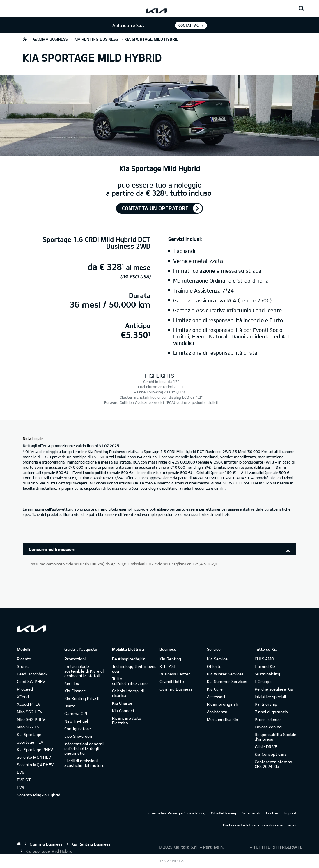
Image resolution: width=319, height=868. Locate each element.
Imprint (290, 813)
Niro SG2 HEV (30, 712)
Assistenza (217, 712)
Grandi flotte (172, 681)
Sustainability (267, 674)
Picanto (24, 659)
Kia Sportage (29, 734)
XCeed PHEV (29, 704)
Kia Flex (72, 683)
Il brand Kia (265, 666)
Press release (268, 719)
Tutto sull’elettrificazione (130, 681)
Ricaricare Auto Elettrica (127, 720)
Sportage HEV (30, 742)
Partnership (266, 704)
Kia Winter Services (225, 674)
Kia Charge (122, 703)
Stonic (23, 666)
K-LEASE (168, 666)
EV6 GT (24, 780)
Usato (70, 706)
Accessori (216, 697)
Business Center (175, 674)
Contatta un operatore (155, 208)
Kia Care (215, 689)
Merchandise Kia (223, 719)
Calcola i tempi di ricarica (128, 693)
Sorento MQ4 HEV (34, 757)
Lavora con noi (269, 727)
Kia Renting (170, 659)
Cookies (272, 813)
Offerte (214, 666)
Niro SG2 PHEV (31, 719)
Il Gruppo (263, 681)
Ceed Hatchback (32, 674)
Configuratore (78, 729)
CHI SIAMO (264, 659)
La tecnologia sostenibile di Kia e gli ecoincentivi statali (84, 671)
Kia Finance (75, 691)
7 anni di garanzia (271, 712)
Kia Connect (123, 711)
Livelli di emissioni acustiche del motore (84, 763)
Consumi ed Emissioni (52, 549)
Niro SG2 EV (28, 727)
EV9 (21, 787)
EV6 (21, 772)
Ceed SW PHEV (31, 681)
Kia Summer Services (227, 681)
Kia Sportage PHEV (35, 750)
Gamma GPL (76, 713)
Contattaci (189, 25)
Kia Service (217, 659)
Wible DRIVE (266, 747)
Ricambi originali (222, 704)
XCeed (23, 697)
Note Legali (251, 813)
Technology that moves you (134, 669)
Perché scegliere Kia (274, 689)
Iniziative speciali (270, 697)
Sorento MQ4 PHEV (35, 765)
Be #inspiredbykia (129, 659)
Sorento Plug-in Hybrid (39, 795)
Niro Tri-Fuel (76, 721)
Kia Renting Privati (82, 698)
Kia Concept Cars (271, 754)
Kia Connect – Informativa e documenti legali (260, 825)
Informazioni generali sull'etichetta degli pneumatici (84, 748)
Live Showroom (79, 736)
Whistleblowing (224, 813)
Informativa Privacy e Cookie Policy (176, 813)
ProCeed (25, 689)
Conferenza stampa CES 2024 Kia (273, 764)
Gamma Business (176, 689)
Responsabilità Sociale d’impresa (275, 737)
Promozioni (75, 659)
